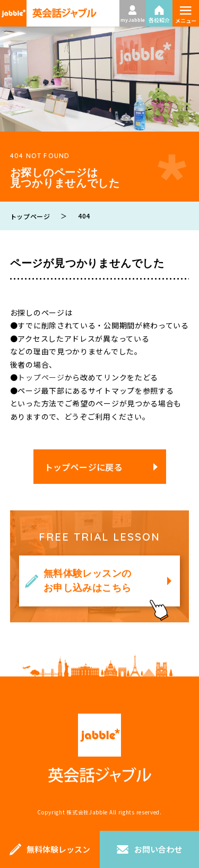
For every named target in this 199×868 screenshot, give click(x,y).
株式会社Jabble (87, 812)
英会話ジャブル (100, 748)
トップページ (41, 377)
